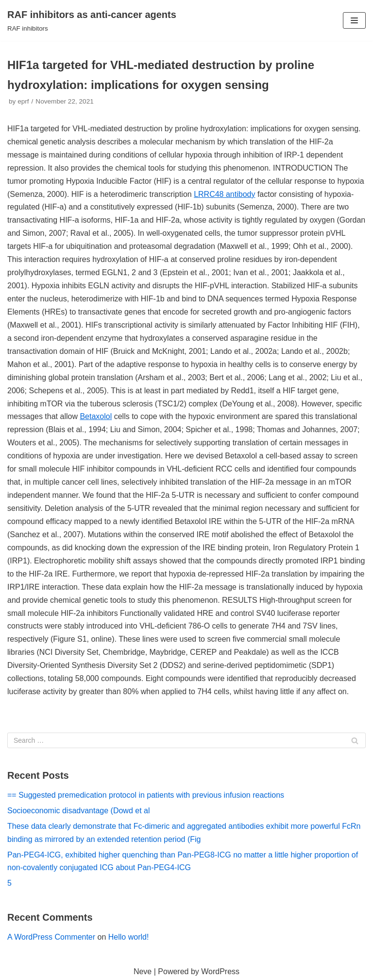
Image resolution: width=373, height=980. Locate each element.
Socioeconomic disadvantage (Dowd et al (79, 811)
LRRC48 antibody (224, 194)
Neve (143, 971)
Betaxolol (96, 416)
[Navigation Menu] (354, 20)
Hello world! (129, 937)
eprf (23, 101)
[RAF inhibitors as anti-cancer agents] (92, 20)
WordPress (220, 971)
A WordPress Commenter (51, 937)
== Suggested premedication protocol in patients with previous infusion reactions (146, 795)
